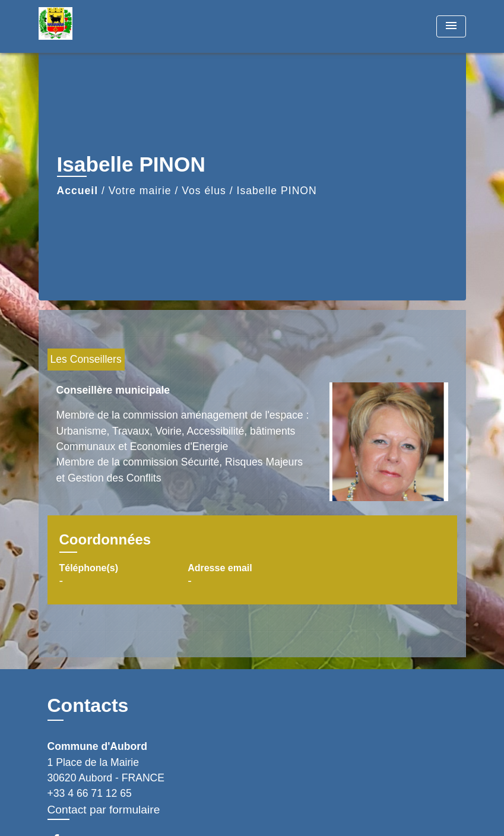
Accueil (78, 191)
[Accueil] (113, 26)
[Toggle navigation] (451, 26)
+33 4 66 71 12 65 (90, 793)
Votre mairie (140, 191)
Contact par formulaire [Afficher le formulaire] (104, 810)
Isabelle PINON (277, 191)
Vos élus (204, 191)
